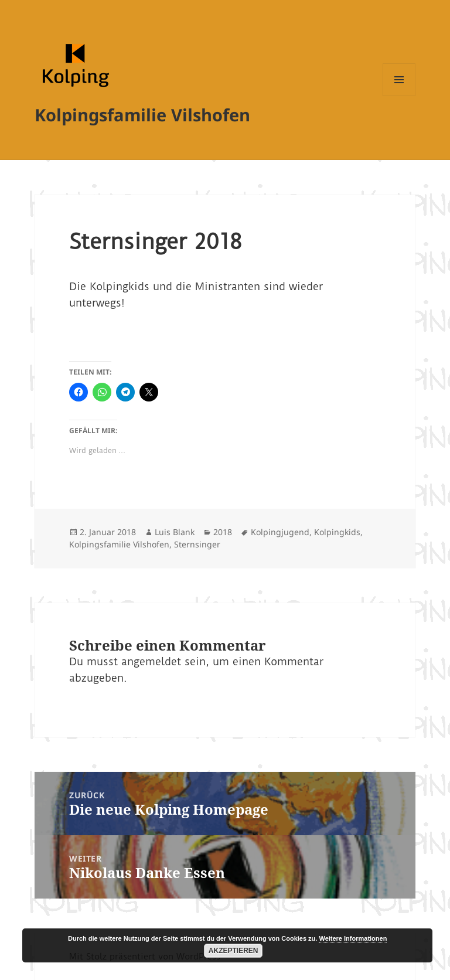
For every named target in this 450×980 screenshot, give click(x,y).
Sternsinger (197, 544)
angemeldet (151, 661)
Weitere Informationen (353, 938)
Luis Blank (175, 532)
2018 (223, 532)
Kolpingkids (337, 532)
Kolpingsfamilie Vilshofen (142, 115)
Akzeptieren (233, 951)
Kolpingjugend (280, 532)
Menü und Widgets (399, 96)
